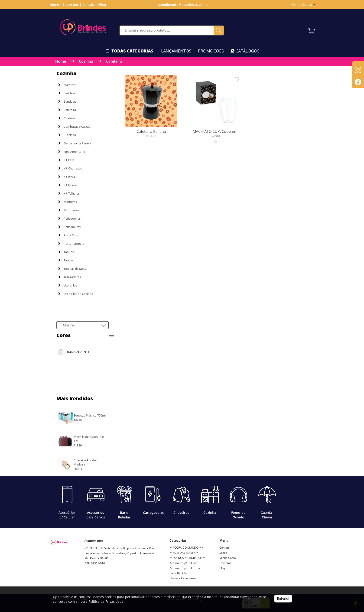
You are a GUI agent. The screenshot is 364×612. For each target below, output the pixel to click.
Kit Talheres (69, 193)
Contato (224, 548)
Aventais (67, 85)
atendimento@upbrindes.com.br (127, 548)
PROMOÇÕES (211, 51)
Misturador (69, 210)
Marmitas (68, 202)
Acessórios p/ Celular (183, 563)
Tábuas (66, 252)
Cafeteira (114, 61)
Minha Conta (303, 5)
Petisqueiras (69, 218)
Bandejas (67, 101)
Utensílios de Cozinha (76, 294)
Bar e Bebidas (179, 573)
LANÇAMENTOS (176, 51)
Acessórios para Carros (185, 568)
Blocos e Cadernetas (183, 578)
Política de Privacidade (106, 601)
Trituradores (70, 277)
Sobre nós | (72, 5)
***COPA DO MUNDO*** (186, 548)
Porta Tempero (71, 244)
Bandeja (67, 93)
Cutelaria (67, 135)
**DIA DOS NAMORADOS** (188, 558)
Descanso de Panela (75, 143)
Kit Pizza (67, 177)
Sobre (223, 553)
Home (61, 61)
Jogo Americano (72, 152)
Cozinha (86, 61)
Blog (103, 5)
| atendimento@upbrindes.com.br (182, 5)
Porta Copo (69, 235)
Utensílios (68, 285)
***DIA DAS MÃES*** (184, 553)
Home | (56, 5)
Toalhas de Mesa (72, 269)
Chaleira (67, 118)
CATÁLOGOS (245, 51)
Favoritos (225, 563)
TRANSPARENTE (78, 352)
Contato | (90, 5)
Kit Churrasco (70, 168)
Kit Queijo (68, 185)
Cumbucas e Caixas (74, 127)
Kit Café (66, 160)
